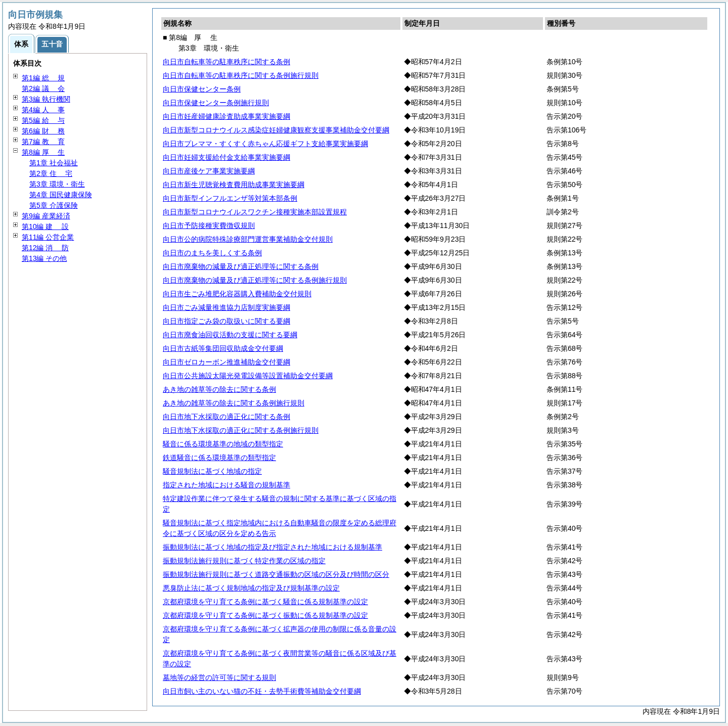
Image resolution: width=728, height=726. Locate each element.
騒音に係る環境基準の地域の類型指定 (223, 444)
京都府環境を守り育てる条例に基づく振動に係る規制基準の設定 (265, 615)
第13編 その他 (44, 258)
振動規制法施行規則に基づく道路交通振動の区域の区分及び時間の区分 (276, 574)
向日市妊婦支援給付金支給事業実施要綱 (226, 157)
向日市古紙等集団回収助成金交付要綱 (223, 348)
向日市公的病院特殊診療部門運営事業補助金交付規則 (248, 239)
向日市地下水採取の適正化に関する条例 (226, 417)
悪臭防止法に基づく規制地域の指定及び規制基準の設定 (251, 588)
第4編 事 (43, 110)
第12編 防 (45, 248)
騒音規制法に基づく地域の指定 (212, 471)
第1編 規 (43, 78)
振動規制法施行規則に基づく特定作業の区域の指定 (244, 561)
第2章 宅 (51, 173)
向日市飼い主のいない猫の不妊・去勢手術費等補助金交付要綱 (262, 691)
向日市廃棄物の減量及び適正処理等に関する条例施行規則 (255, 280)
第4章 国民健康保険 (61, 195)
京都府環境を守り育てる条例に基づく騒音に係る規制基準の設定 (265, 602)
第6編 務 (43, 131)
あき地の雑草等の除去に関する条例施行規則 (234, 403)
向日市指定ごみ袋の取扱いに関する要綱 (226, 321)
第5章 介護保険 (54, 205)
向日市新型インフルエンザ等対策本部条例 (230, 198)
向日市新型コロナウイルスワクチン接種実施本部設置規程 (255, 212)
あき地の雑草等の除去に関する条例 (219, 389)
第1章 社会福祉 (54, 163)
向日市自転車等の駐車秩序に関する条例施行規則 (241, 75)
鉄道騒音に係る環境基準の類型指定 (219, 458)
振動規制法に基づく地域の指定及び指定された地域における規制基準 (272, 547)
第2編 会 (43, 88)
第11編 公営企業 (48, 237)
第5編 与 (43, 120)
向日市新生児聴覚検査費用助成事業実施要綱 (234, 185)
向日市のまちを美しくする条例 (212, 253)
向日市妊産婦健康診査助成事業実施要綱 (226, 116)
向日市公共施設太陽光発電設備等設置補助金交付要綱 (248, 376)
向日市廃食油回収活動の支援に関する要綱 (230, 335)
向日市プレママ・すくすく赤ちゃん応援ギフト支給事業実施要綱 (265, 144)
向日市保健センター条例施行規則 (216, 103)
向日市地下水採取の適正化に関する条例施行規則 (241, 430)
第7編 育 (43, 142)
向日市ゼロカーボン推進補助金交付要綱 (226, 362)
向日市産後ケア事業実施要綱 (209, 171)
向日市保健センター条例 (202, 89)
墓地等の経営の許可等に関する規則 (219, 677)
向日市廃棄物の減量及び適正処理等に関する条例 (241, 266)
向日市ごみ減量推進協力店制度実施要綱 (226, 307)
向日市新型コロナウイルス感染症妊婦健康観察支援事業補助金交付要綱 (276, 130)
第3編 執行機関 (46, 99)
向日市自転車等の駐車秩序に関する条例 (226, 62)
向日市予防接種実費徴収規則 (209, 225)
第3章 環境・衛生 (57, 184)
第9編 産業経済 (46, 216)
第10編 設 (45, 226)
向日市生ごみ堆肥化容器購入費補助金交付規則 (237, 294)
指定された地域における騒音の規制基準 (226, 485)
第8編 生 (43, 152)
